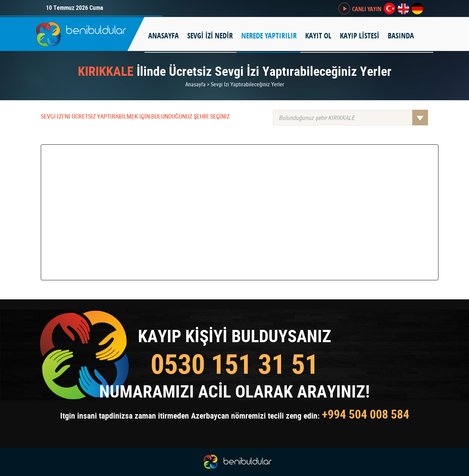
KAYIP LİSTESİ (360, 36)
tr (389, 8)
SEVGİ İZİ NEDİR (210, 36)
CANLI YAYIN (367, 9)
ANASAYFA (163, 36)
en (403, 8)
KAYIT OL (318, 36)
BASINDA (401, 36)
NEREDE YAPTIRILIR (269, 36)
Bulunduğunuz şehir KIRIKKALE (353, 118)
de (417, 8)
